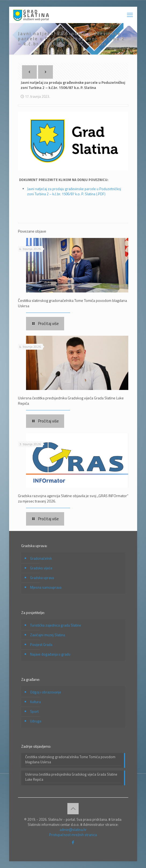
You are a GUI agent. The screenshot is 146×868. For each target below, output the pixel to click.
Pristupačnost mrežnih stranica (73, 835)
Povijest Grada (41, 645)
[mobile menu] (130, 15)
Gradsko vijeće (41, 568)
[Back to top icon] (73, 809)
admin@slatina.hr (73, 830)
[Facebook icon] (73, 842)
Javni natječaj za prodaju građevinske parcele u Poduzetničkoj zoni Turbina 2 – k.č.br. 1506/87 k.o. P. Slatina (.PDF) (74, 191)
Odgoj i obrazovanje (46, 692)
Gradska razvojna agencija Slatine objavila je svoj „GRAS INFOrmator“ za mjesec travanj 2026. (73, 498)
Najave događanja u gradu (50, 654)
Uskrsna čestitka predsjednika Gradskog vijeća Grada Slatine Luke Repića (71, 401)
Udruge (36, 721)
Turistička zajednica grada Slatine (56, 625)
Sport (34, 711)
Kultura (35, 702)
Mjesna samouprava (46, 587)
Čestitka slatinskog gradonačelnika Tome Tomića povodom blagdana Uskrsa (72, 303)
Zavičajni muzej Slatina (48, 635)
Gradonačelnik (41, 558)
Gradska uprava (42, 578)
